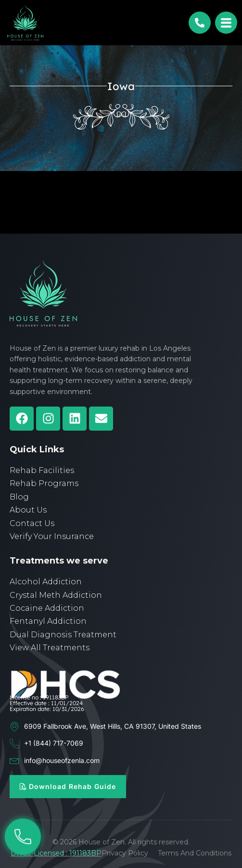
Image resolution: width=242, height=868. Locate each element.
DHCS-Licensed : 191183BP (56, 853)
